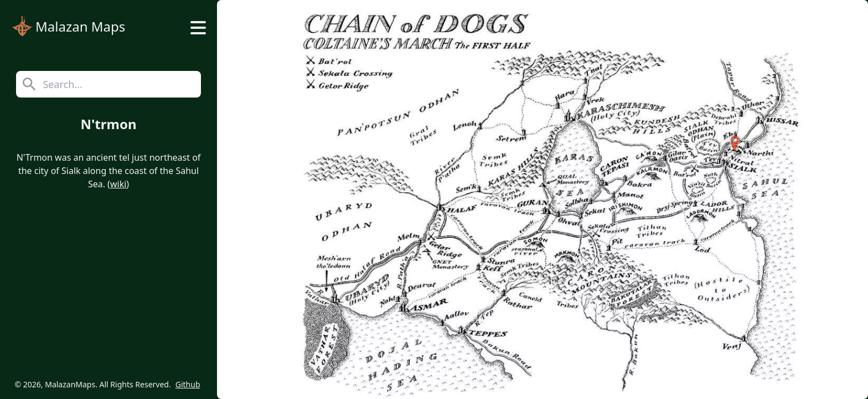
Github (188, 384)
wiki (118, 184)
